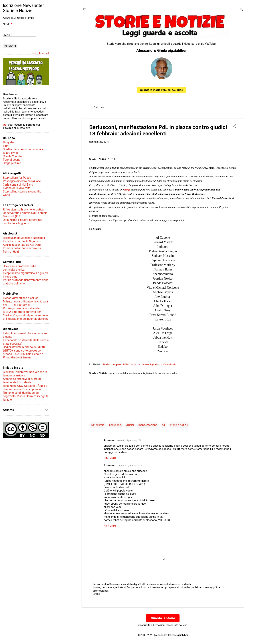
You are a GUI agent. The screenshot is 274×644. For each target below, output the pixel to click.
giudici (130, 425)
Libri (6, 146)
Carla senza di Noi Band (18, 185)
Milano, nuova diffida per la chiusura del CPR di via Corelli (25, 303)
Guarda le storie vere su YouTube (161, 90)
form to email (41, 53)
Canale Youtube (13, 156)
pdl (164, 425)
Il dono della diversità (17, 188)
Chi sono (116, 107)
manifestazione (148, 425)
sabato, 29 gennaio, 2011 (129, 466)
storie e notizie (179, 425)
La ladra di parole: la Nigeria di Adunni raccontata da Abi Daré (22, 243)
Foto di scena (12, 160)
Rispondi (110, 458)
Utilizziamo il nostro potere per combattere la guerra (23, 222)
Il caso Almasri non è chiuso (21, 298)
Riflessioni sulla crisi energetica (23, 209)
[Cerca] (241, 10)
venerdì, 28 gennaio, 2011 (130, 440)
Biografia (9, 142)
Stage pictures (12, 163)
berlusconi (115, 425)
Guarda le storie (163, 618)
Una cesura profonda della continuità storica (19, 268)
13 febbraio (98, 425)
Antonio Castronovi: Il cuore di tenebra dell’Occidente (22, 381)
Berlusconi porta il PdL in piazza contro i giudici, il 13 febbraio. (140, 364)
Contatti (136, 107)
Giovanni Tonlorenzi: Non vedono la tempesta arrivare (25, 374)
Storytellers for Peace (17, 178)
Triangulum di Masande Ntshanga (24, 238)
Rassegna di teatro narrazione (22, 181)
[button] (234, 127)
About (98, 107)
